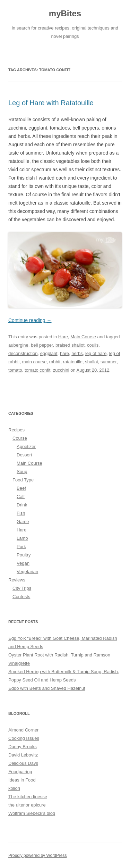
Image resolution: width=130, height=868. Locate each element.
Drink (22, 505)
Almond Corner (23, 730)
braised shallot (70, 345)
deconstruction (23, 353)
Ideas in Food (22, 780)
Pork (21, 547)
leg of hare (96, 353)
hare (64, 353)
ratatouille (73, 362)
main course (34, 362)
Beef (21, 488)
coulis (93, 345)
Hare (63, 337)
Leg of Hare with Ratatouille (51, 103)
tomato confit (37, 370)
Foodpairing (20, 772)
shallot (92, 362)
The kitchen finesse (28, 797)
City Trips (22, 588)
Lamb (22, 538)
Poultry (24, 555)
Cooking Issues (24, 738)
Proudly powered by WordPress (38, 855)
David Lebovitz (23, 755)
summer (109, 362)
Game (23, 522)
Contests (21, 597)
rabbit (55, 362)
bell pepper (42, 345)
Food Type (23, 480)
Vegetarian (27, 572)
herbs (77, 353)
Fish (21, 513)
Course (20, 438)
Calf (21, 497)
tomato (15, 370)
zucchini (61, 370)
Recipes (16, 430)
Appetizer (26, 447)
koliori (14, 788)
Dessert (24, 455)
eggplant (49, 353)
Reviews (17, 580)
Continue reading (30, 320)
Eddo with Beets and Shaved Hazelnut (47, 688)
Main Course (83, 337)
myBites (65, 13)
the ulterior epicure (27, 805)
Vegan (23, 563)
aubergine (18, 345)
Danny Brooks (23, 747)
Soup (22, 472)
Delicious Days (23, 763)
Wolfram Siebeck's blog (32, 813)
